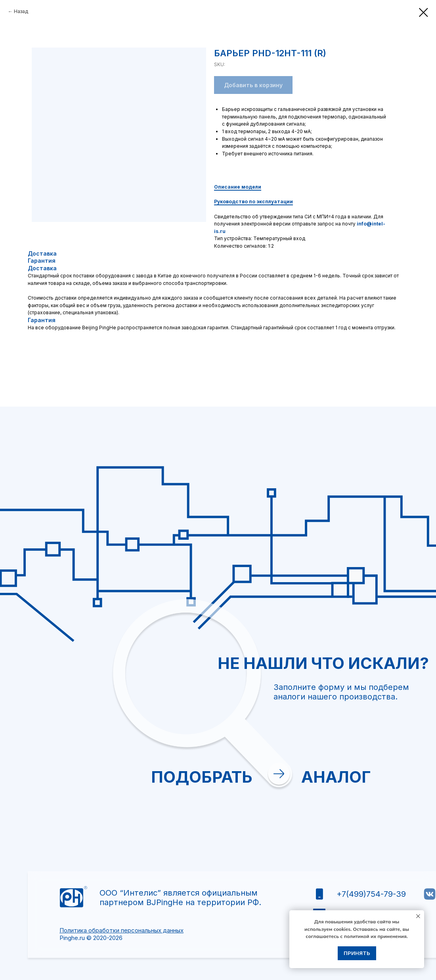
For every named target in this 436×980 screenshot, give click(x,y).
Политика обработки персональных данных (121, 930)
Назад (21, 11)
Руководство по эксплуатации (253, 202)
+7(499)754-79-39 (371, 894)
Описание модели (238, 187)
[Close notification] (418, 916)
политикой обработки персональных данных (379, 783)
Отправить (345, 808)
